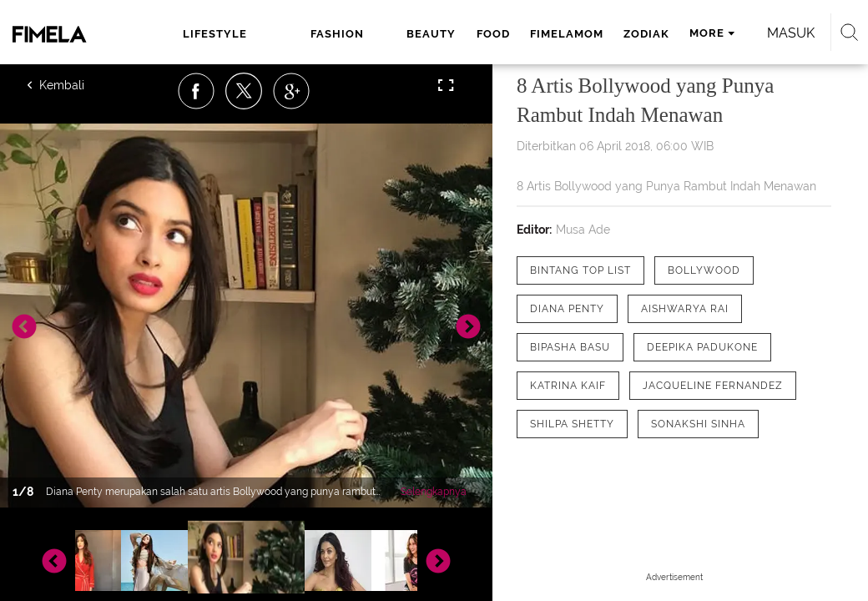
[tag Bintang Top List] (580, 270)
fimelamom (567, 34)
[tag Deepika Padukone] (702, 347)
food (493, 34)
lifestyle (215, 34)
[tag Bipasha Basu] (570, 347)
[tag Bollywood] (704, 270)
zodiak (646, 34)
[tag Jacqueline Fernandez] (713, 386)
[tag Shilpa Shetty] (572, 424)
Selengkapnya (434, 492)
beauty (431, 34)
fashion (337, 34)
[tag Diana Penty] (567, 309)
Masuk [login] (791, 33)
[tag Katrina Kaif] (568, 386)
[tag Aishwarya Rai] (685, 309)
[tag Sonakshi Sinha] (698, 424)
